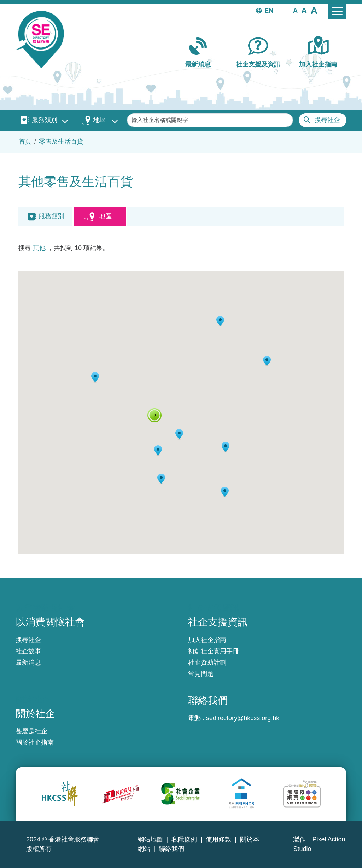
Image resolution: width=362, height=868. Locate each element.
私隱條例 (184, 839)
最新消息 (198, 64)
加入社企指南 (318, 64)
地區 (100, 120)
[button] (295, 10)
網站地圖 (150, 839)
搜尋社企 (327, 120)
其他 (39, 248)
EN (269, 11)
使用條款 (218, 839)
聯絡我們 (171, 849)
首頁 (25, 141)
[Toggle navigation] (337, 11)
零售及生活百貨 (61, 141)
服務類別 (45, 120)
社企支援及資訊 (258, 64)
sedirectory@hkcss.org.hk (243, 718)
